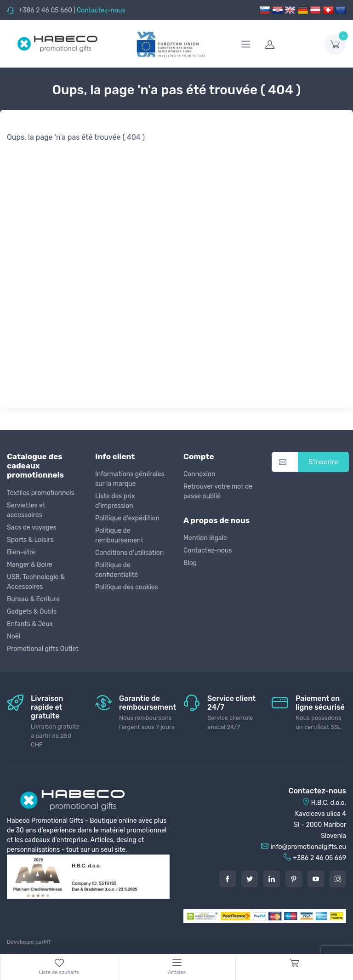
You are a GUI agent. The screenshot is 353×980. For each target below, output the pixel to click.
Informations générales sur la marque (130, 479)
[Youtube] (316, 879)
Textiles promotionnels (41, 493)
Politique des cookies (127, 587)
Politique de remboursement (119, 536)
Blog (190, 563)
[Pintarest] (294, 879)
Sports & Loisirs (30, 540)
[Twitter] (250, 879)
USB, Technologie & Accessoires (36, 582)
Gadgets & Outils (32, 612)
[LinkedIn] (272, 879)
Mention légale (205, 538)
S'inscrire (323, 462)
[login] (289, 44)
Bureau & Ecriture (33, 599)
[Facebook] (228, 879)
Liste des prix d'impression (115, 501)
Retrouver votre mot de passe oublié (218, 491)
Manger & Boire (30, 565)
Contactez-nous (101, 10)
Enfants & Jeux (30, 624)
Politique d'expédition (127, 518)
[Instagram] (338, 879)
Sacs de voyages (32, 527)
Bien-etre (21, 552)
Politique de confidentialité (117, 570)
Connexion (199, 474)
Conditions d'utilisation (129, 553)
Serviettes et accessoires (26, 510)
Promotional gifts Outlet (43, 649)
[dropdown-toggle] (335, 44)
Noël (14, 636)
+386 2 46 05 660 (45, 10)
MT (47, 942)
